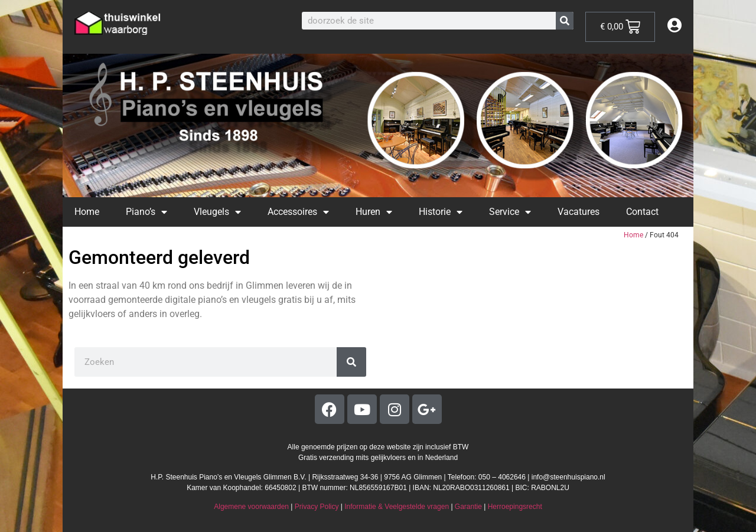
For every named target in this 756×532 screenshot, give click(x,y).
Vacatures (579, 212)
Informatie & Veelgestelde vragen (397, 507)
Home (87, 212)
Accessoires (298, 212)
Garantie (468, 507)
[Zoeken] (565, 21)
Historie (441, 212)
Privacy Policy (317, 507)
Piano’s (146, 212)
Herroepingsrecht (515, 507)
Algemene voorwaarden (251, 507)
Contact (642, 212)
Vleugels (217, 212)
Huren (374, 212)
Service (510, 212)
